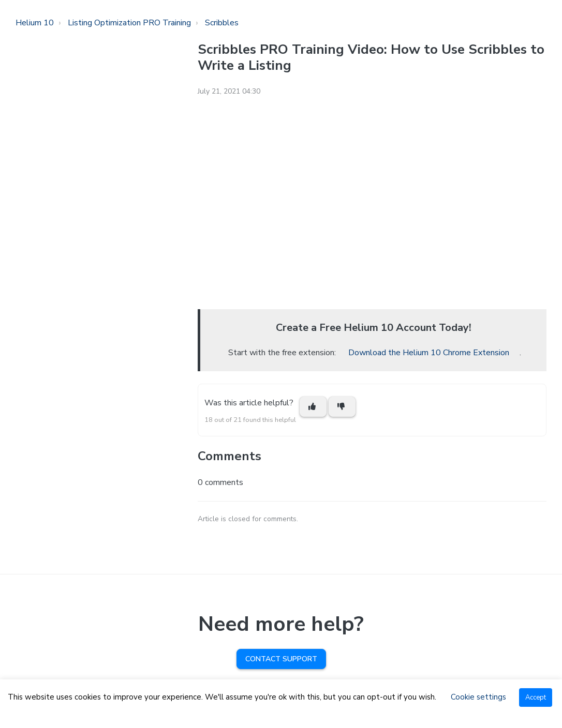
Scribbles (222, 23)
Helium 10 (35, 23)
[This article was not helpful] (342, 407)
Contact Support (281, 659)
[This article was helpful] (313, 407)
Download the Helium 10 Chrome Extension (429, 353)
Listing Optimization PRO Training (129, 23)
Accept (536, 697)
